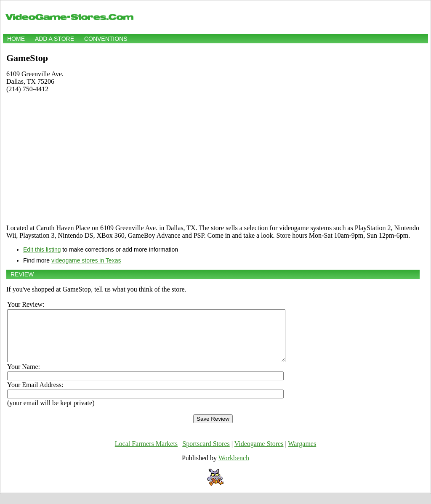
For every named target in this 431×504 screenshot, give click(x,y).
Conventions (106, 39)
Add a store (55, 39)
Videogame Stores (259, 454)
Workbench (234, 468)
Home (16, 39)
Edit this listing (42, 249)
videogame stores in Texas (86, 260)
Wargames (302, 454)
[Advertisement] (213, 159)
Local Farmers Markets (146, 454)
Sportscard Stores (206, 454)
